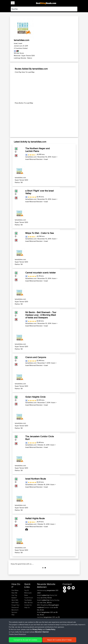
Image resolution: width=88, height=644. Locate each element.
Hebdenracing (42, 601)
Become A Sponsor (42, 632)
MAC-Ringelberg (43, 615)
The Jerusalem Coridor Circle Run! (40, 438)
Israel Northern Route (36, 479)
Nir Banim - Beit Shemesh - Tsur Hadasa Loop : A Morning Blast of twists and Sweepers (41, 315)
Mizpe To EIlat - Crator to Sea (40, 233)
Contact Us (28, 615)
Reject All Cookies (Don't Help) (59, 640)
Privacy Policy (37, 629)
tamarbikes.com (31, 157)
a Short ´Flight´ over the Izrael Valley (39, 192)
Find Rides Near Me (15, 602)
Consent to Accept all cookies (25, 640)
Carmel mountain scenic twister (41, 273)
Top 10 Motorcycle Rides (28, 603)
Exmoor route (49, 618)
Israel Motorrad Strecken (34, 159)
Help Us (27, 618)
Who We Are (28, 613)
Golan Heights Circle (35, 397)
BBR (57, 601)
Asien (54, 157)
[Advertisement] (44, 88)
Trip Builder (28, 610)
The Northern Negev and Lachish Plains (38, 150)
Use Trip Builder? (14, 607)
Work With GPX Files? (15, 611)
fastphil (40, 605)
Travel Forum (29, 608)
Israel (46, 159)
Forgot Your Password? (15, 616)
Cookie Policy (50, 629)
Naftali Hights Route (35, 518)
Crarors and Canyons (36, 357)
